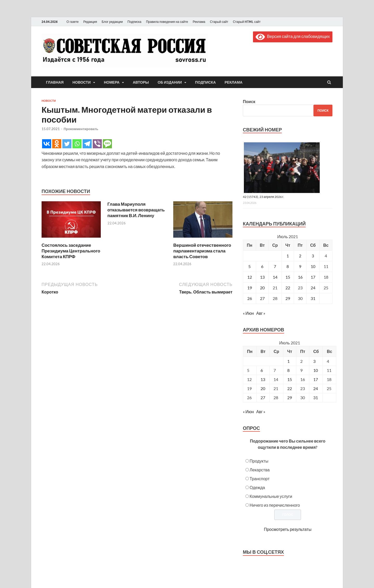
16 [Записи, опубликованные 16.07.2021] (300, 277)
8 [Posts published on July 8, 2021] (288, 370)
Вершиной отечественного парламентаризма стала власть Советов (202, 251)
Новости (82, 82)
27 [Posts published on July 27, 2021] (263, 397)
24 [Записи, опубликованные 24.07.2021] (313, 288)
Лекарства (260, 470)
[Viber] (97, 144)
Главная (55, 82)
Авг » (261, 313)
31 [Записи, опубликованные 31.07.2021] (313, 298)
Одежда (257, 487)
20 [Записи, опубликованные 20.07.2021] (262, 288)
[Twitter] (67, 144)
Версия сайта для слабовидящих (293, 36)
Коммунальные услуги (271, 496)
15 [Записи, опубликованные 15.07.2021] (288, 277)
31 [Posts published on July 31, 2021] (316, 397)
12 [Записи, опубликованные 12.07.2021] (250, 277)
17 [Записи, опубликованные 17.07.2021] (313, 277)
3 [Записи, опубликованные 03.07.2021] (313, 256)
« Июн (248, 313)
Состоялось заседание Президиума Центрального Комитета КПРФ (71, 251)
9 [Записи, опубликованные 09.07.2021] (300, 266)
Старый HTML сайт (247, 22)
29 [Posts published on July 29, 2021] (290, 397)
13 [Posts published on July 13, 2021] (263, 379)
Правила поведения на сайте (167, 22)
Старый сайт (219, 22)
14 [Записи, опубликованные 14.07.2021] (275, 277)
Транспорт (260, 479)
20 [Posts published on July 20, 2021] (263, 388)
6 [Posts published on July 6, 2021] (262, 370)
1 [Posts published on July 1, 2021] (288, 361)
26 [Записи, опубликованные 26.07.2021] (250, 298)
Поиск (249, 101)
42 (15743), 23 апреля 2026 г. (263, 197)
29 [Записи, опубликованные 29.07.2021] (288, 298)
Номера (112, 82)
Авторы (141, 82)
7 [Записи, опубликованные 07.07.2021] (275, 266)
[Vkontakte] (47, 144)
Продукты (259, 461)
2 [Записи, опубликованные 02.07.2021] (300, 256)
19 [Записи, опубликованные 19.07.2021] (250, 288)
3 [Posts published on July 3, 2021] (314, 361)
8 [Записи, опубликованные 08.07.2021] (288, 266)
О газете (73, 22)
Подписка (134, 22)
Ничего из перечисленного (275, 505)
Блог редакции (112, 22)
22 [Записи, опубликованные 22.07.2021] (288, 288)
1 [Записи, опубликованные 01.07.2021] (288, 256)
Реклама (199, 22)
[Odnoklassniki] (57, 144)
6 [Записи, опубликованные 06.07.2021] (262, 266)
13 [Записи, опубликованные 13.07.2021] (262, 277)
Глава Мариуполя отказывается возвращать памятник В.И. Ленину (136, 210)
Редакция (90, 22)
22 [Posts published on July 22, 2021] (290, 388)
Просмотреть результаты (288, 529)
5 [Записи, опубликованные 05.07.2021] (249, 266)
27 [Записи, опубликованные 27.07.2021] (262, 298)
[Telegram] (87, 144)
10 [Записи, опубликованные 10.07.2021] (313, 266)
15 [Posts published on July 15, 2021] (290, 379)
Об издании (170, 82)
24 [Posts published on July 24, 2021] (316, 388)
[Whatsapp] (77, 144)
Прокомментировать (81, 129)
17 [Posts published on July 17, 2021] (316, 379)
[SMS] (107, 144)
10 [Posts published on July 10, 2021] (316, 370)
